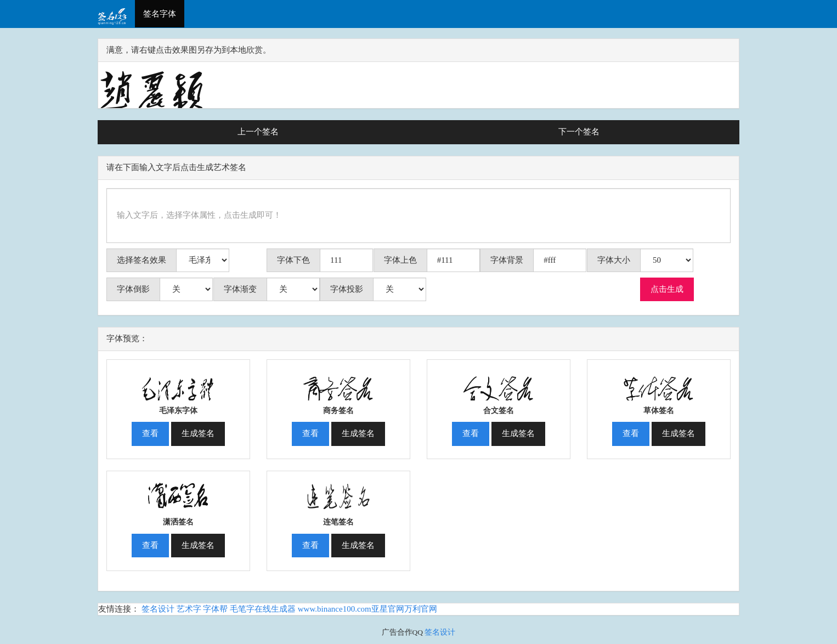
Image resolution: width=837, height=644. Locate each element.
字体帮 (215, 609)
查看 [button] (150, 433)
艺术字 (189, 609)
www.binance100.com (335, 609)
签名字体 (160, 14)
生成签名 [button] (198, 433)
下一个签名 (579, 132)
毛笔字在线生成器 (263, 609)
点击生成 (667, 289)
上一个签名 (258, 132)
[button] (178, 381)
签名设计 (158, 609)
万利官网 (421, 609)
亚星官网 (388, 609)
